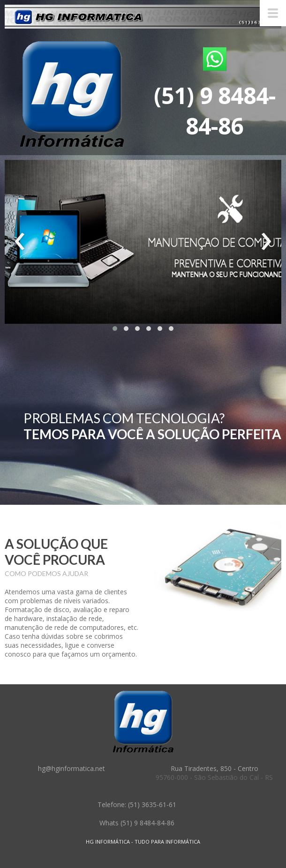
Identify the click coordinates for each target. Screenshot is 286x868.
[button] (115, 329)
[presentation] (20, 242)
